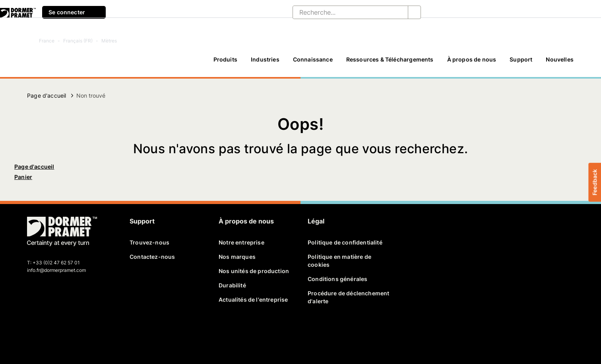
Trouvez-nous (149, 242)
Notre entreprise (241, 242)
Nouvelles (560, 59)
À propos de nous (472, 59)
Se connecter (74, 12)
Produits (225, 59)
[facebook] (34, 331)
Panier (23, 177)
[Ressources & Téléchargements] (390, 63)
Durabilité (232, 285)
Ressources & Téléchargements (390, 59)
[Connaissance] (313, 63)
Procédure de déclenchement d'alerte (348, 297)
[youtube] (75, 331)
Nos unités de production (254, 271)
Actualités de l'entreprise (253, 299)
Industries (265, 59)
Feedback (594, 182)
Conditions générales (337, 279)
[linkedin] (61, 331)
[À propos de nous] (472, 63)
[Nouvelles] (560, 63)
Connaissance (313, 59)
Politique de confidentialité (345, 242)
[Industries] (265, 63)
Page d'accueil (47, 95)
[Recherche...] (344, 12)
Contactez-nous (152, 257)
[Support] (521, 63)
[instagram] (89, 331)
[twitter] (47, 331)
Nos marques (237, 257)
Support (521, 59)
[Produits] (225, 63)
